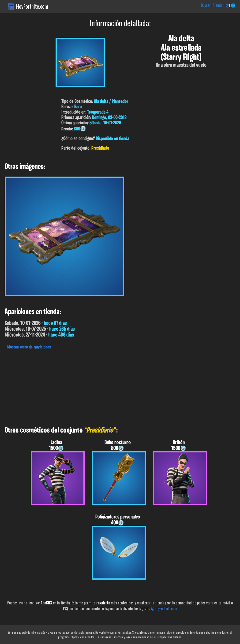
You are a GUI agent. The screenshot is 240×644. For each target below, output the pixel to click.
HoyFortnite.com (32, 6)
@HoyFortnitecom (164, 608)
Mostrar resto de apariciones (29, 347)
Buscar (206, 5)
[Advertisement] (120, 387)
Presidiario (100, 148)
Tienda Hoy (221, 5)
